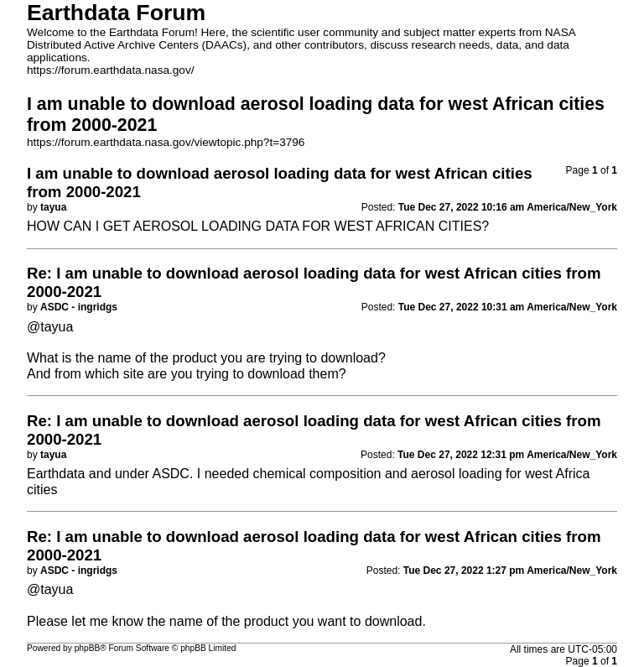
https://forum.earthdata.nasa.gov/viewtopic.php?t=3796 (166, 142)
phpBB (88, 648)
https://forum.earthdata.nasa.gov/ (111, 70)
